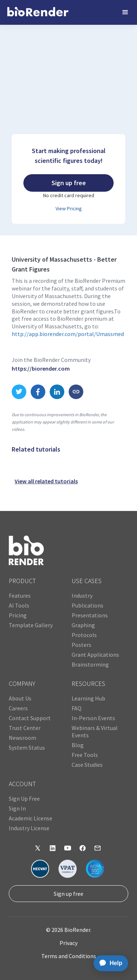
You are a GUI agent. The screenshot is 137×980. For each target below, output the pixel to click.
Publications (87, 605)
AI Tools (19, 605)
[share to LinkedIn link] (57, 392)
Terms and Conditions (69, 956)
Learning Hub (88, 698)
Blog (78, 745)
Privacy (68, 943)
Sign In (17, 808)
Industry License (29, 828)
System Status (27, 747)
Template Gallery (31, 625)
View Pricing (69, 208)
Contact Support (30, 718)
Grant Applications (95, 655)
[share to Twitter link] (19, 392)
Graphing (83, 625)
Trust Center (25, 728)
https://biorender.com (41, 368)
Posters (81, 645)
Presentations (90, 615)
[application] (109, 963)
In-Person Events (93, 718)
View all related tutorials (46, 481)
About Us (20, 698)
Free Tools (85, 755)
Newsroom (22, 738)
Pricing (18, 615)
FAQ (77, 708)
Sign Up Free (24, 799)
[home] (38, 12)
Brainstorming (90, 664)
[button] (125, 12)
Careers (18, 708)
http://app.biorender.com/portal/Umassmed (68, 334)
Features (20, 596)
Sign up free (68, 894)
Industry (82, 596)
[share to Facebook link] (38, 392)
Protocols (84, 635)
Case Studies (87, 765)
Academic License (31, 818)
